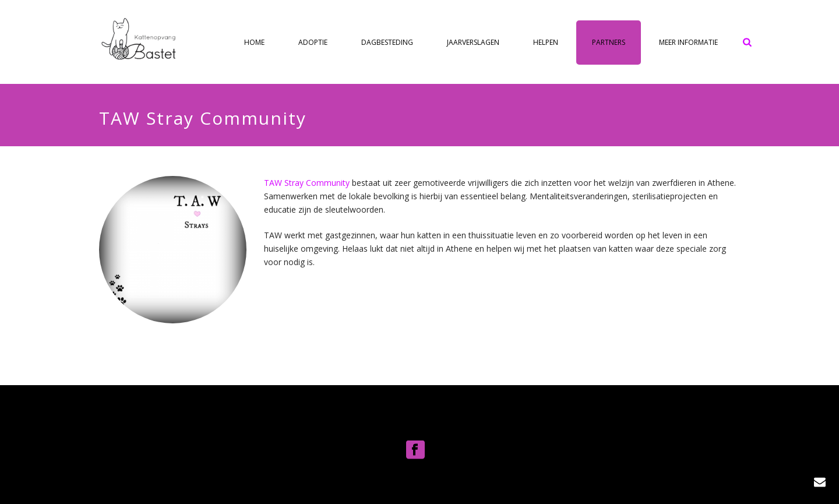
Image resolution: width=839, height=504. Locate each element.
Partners (609, 42)
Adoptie (313, 42)
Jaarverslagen (473, 42)
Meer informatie (688, 42)
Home (254, 42)
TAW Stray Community (308, 183)
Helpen (546, 42)
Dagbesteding (387, 42)
